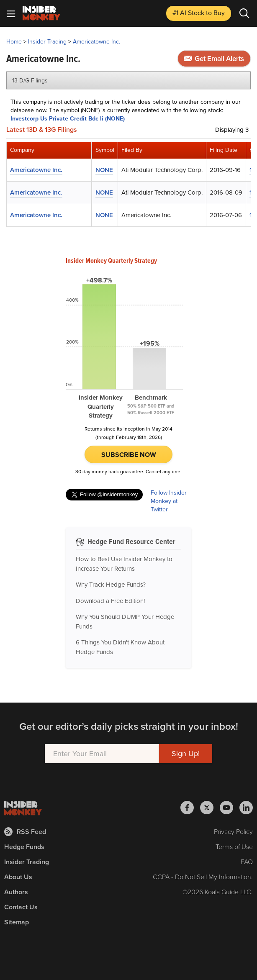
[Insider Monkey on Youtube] (230, 808)
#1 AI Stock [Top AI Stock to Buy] (199, 13)
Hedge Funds (24, 847)
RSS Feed (25, 832)
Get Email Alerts (214, 59)
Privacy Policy (233, 832)
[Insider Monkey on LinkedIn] (246, 808)
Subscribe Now (129, 455)
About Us (18, 877)
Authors (16, 892)
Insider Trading (47, 42)
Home (14, 42)
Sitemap (17, 922)
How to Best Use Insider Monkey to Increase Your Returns (124, 564)
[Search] (244, 13)
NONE (104, 170)
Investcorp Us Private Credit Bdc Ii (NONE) (68, 119)
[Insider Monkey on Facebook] (190, 808)
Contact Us (21, 907)
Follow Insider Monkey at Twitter (169, 501)
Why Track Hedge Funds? (111, 585)
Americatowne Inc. (96, 42)
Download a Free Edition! (110, 601)
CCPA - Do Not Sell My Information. (203, 877)
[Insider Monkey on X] (210, 808)
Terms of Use (234, 847)
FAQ (247, 862)
